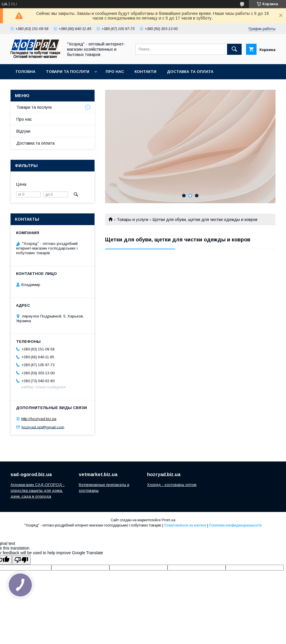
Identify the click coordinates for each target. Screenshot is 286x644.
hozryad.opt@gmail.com (43, 427)
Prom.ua (169, 520)
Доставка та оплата (190, 72)
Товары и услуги (132, 220)
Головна (26, 72)
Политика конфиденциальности (235, 525)
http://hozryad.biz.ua (39, 419)
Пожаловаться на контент (185, 525)
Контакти (145, 72)
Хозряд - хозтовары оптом (172, 485)
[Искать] (234, 49)
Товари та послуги (68, 72)
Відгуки (23, 131)
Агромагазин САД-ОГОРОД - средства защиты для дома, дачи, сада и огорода (38, 491)
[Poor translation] (21, 560)
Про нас (115, 72)
